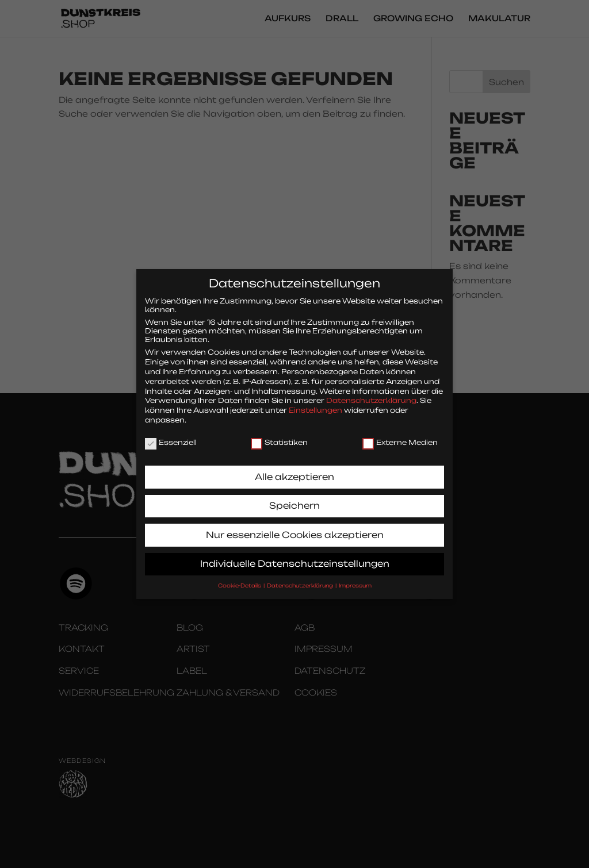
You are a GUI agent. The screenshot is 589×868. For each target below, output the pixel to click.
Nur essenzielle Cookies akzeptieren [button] (295, 527)
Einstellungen (315, 402)
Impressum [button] (355, 577)
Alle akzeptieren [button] (294, 469)
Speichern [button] (294, 498)
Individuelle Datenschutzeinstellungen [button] (295, 556)
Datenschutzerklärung (371, 392)
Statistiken (279, 434)
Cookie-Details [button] (240, 577)
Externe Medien (400, 434)
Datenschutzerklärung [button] (301, 577)
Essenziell (171, 434)
